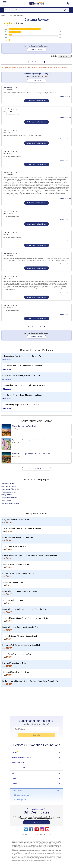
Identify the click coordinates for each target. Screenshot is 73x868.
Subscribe (36, 735)
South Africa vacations (16, 16)
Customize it (36, 81)
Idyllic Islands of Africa (9, 498)
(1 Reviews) (6, 360)
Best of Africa (6, 500)
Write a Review (36, 50)
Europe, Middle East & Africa (21, 758)
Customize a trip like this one (37, 101)
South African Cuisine (9, 486)
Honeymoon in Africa (8, 492)
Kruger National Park (8, 483)
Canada (15, 783)
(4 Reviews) (6, 399)
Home (3, 16)
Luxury (15, 752)
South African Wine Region (10, 489)
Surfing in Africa (7, 495)
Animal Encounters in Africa (11, 503)
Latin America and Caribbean (21, 768)
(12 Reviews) (7, 379)
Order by (61, 56)
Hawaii (14, 778)
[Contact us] (69, 3)
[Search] (32, 10)
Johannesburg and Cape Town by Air (36, 74)
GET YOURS (37, 822)
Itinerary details (65, 96)
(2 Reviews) (7, 409)
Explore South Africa (36, 469)
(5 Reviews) (7, 389)
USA (14, 773)
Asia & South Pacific (19, 763)
